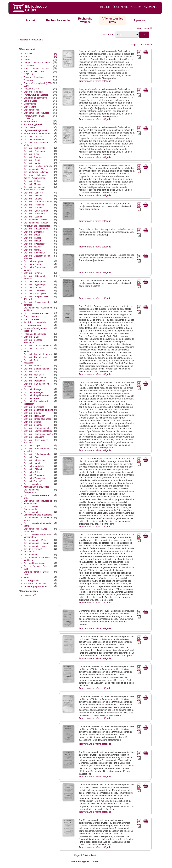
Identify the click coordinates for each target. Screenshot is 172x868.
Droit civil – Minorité (33, 288)
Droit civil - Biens (31, 154)
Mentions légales (80, 861)
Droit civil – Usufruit (33, 217)
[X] (56, 53)
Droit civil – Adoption (33, 261)
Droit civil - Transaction (34, 416)
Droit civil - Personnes (34, 139)
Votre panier (143, 28)
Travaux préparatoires (34, 77)
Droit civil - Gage (31, 372)
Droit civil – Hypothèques (35, 285)
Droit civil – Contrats (33, 264)
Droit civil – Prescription (35, 294)
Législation (29, 66)
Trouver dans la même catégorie (95, 81)
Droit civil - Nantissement (35, 378)
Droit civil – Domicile (33, 193)
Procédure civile (31, 89)
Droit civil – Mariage (33, 163)
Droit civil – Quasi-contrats (36, 211)
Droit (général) (30, 107)
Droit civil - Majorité (33, 247)
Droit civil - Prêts (31, 398)
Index (26, 578)
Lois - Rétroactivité (32, 325)
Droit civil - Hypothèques (35, 244)
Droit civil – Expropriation (35, 282)
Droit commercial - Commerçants (32, 508)
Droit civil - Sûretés (32, 413)
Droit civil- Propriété (33, 481)
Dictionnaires (30, 104)
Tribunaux (28, 80)
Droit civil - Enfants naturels (36, 369)
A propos (140, 20)
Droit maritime (30, 555)
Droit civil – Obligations (34, 469)
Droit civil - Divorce (32, 366)
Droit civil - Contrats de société (38, 354)
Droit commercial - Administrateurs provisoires (36, 486)
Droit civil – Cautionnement (36, 428)
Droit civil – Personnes (34, 151)
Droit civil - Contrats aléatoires (38, 346)
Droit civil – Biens (32, 160)
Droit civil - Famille (32, 238)
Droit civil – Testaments (34, 475)
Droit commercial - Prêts (35, 540)
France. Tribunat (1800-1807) (37, 69)
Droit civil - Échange (33, 425)
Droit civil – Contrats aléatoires (38, 431)
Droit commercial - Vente (35, 169)
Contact (95, 861)
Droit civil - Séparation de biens (38, 410)
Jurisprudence (30, 122)
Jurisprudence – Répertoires (37, 226)
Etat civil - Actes (31, 316)
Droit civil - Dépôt (32, 235)
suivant (149, 44)
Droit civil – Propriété (33, 208)
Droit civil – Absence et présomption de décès (34, 188)
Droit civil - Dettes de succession (33, 362)
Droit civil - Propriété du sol (36, 395)
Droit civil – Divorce (33, 273)
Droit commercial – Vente (35, 546)
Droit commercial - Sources (36, 113)
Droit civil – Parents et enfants (38, 202)
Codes (27, 60)
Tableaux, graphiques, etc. (36, 586)
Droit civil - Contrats (33, 137)
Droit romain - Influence (35, 175)
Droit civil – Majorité (33, 199)
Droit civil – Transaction (35, 478)
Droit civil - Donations (34, 232)
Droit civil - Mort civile (34, 375)
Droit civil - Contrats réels (35, 357)
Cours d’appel (30, 101)
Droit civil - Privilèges (33, 392)
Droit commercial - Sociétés (37, 313)
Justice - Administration (34, 178)
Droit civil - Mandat (32, 250)
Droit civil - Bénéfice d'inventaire (33, 341)
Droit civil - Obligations (34, 381)
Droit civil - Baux (31, 337)
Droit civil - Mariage (33, 184)
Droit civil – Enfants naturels (37, 454)
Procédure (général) (33, 124)
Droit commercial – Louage (36, 543)
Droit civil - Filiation (32, 241)
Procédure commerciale (35, 584)
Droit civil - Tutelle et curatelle (37, 419)
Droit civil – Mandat (33, 463)
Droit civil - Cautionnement (36, 229)
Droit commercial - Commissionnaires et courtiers (38, 514)
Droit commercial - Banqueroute (32, 491)
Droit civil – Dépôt (32, 446)
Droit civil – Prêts (32, 472)
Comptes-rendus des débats (37, 63)
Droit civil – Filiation (33, 196)
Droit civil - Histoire (32, 181)
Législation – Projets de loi (36, 130)
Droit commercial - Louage (36, 223)
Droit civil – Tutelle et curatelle (38, 166)
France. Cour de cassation (36, 95)
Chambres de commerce (35, 98)
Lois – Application (32, 580)
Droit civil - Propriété (33, 92)
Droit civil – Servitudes (34, 214)
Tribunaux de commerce (35, 334)
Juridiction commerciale (35, 322)
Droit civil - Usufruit (32, 422)
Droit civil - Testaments (34, 148)
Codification (29, 128)
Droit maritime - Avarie (34, 563)
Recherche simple (58, 20)
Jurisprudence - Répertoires (37, 133)
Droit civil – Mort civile (34, 466)
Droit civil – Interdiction (34, 460)
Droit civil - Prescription (34, 253)
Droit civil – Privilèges (34, 205)
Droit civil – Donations (34, 437)
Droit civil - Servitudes (34, 407)
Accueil (31, 20)
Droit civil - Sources (33, 157)
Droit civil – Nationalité (34, 291)
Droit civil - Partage (32, 389)
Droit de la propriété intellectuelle (33, 550)
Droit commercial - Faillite (35, 220)
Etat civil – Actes (31, 319)
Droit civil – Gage (32, 457)
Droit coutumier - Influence (36, 172)
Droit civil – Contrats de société (38, 434)
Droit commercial (32, 110)
